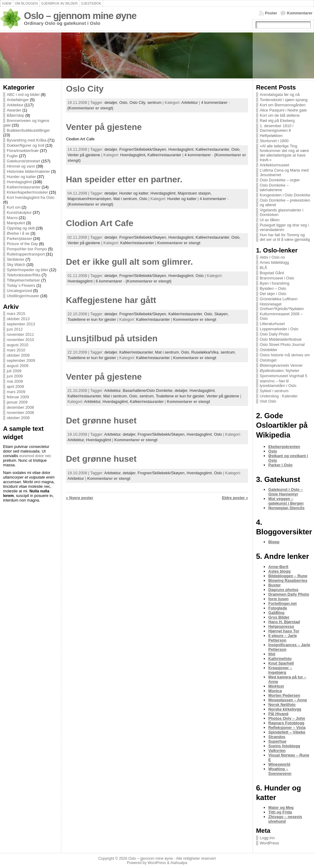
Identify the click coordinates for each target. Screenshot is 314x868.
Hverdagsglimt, (134, 155)
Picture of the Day (22, 244)
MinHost (276, 686)
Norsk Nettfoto (282, 705)
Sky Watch (16, 265)
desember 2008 (20, 407)
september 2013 (21, 324)
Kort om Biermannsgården (283, 105)
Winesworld (279, 764)
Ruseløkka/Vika (205, 352)
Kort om (14, 207)
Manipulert (16, 223)
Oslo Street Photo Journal (282, 345)
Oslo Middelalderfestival (281, 339)
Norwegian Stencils (286, 508)
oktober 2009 (18, 355)
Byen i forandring (275, 283)
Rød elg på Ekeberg (277, 121)
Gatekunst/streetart (23, 161)
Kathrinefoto (280, 659)
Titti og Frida (280, 812)
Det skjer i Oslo (273, 294)
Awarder (14, 110)
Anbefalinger (18, 100)
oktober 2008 (18, 418)
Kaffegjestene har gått (111, 300)
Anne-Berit (278, 567)
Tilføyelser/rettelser (23, 280)
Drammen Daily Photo (289, 594)
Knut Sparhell (281, 663)
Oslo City (85, 89)
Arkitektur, (93, 402)
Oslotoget (268, 360)
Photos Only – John (287, 718)
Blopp (274, 542)
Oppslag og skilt (21, 228)
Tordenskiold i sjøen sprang (284, 100)
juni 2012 (15, 329)
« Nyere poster (80, 498)
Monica (275, 691)
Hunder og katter (21, 177)
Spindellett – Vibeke (287, 732)
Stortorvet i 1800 (274, 141)
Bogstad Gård (272, 273)
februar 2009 (18, 397)
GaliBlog (276, 613)
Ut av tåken (270, 220)
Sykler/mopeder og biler (27, 270)
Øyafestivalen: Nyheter (280, 371)
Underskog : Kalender (279, 396)
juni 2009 (15, 376)
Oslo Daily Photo (274, 334)
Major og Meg (281, 807)
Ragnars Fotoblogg (286, 723)
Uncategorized (19, 291)
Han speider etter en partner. (124, 179)
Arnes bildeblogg (274, 262)
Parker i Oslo (280, 465)
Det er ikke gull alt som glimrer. (129, 262)
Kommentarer (300, 13)
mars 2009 (16, 392)
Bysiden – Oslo (273, 288)
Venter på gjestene (104, 127)
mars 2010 (16, 350)
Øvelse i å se (18, 233)
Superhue (277, 741)
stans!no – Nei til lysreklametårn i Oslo (278, 383)
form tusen (278, 599)
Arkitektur (15, 105)
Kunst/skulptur (19, 212)
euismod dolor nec (35, 456)
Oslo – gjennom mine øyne (80, 16)
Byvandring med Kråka (27, 140)
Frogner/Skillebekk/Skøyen (143, 149)
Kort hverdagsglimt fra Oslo (31, 197)
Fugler (12, 156)
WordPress (269, 843)
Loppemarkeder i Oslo (279, 329)
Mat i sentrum (125, 199)
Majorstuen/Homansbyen (89, 199)
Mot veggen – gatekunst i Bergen (286, 501)
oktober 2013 (18, 319)
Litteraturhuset (272, 324)
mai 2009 (15, 381)
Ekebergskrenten (284, 447)
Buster (275, 585)
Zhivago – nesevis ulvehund (285, 819)
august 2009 (17, 366)
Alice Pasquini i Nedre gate (283, 110)
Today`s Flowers (21, 285)
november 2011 (20, 334)
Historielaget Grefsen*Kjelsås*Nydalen (282, 306)
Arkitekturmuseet (274, 165)
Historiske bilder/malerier (28, 171)
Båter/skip (15, 115)
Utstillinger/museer (23, 296)
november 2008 (20, 413)
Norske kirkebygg (285, 709)
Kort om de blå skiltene (280, 115)
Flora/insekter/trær (23, 151)
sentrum (154, 102)
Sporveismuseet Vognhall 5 (283, 376)
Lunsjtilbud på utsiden (112, 338)
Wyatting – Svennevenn (280, 771)
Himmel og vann (21, 166)
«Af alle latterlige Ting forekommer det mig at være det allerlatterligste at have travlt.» (284, 153)
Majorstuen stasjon (194, 193)
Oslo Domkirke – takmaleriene (274, 188)
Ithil (272, 654)
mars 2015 (16, 314)
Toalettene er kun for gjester (92, 319)
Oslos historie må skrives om (285, 355)
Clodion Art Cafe (100, 223)
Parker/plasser (19, 239)
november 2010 (20, 340)
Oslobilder (269, 350)
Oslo (123, 102)
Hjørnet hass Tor (284, 631)
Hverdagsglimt (19, 182)
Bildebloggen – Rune (288, 576)
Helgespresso (281, 626)
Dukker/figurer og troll (25, 145)
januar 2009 (17, 402)
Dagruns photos (283, 590)
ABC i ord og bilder (23, 95)
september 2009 (21, 360)
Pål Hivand (278, 714)
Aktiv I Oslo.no (272, 257)
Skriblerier (16, 259)
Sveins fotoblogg (284, 746)
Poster (271, 13)
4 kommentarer (214, 102)
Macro (12, 218)
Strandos (277, 737)
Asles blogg (280, 571)
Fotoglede (278, 608)
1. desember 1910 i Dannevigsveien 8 (277, 128)
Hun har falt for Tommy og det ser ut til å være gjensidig (285, 237)
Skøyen (221, 314)
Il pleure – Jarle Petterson (283, 638)
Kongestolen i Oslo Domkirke (285, 195)
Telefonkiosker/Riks (24, 275)
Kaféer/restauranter (24, 187)
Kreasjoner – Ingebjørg (280, 670)
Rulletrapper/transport (26, 254)
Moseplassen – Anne (288, 700)
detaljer (111, 102)
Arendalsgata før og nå (280, 95)
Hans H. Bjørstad (284, 622)
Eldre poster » (235, 498)
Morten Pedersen (284, 695)
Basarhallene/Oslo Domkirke (147, 390)
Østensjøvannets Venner (281, 365)
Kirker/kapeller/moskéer (27, 192)
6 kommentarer (109, 281)
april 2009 (15, 387)
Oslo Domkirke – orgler (280, 180)
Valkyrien (277, 750)
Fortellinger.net (282, 603)
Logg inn (267, 838)
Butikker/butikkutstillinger (28, 130)
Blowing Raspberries (288, 580)
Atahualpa (179, 863)
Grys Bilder (279, 617)
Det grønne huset (101, 421)
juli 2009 (14, 371)
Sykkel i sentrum (274, 391)
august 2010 (17, 345)
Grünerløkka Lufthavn (279, 299)
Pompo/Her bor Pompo (27, 249)
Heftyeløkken (271, 136)
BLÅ (263, 268)
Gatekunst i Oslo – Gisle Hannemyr (285, 492)
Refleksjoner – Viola (287, 728)
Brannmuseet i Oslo (277, 278)
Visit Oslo (268, 401)
